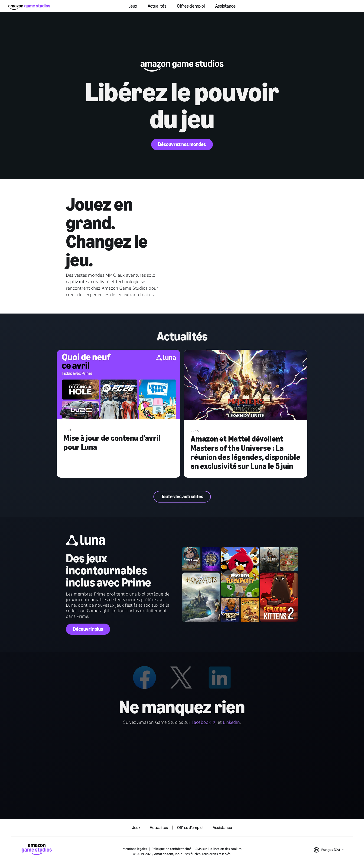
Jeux (133, 6)
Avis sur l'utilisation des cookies (218, 849)
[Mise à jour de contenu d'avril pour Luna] (119, 385)
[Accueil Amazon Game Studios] (29, 7)
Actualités (157, 6)
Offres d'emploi (191, 6)
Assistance (225, 6)
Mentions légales (135, 849)
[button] (329, 850)
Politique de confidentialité (171, 849)
